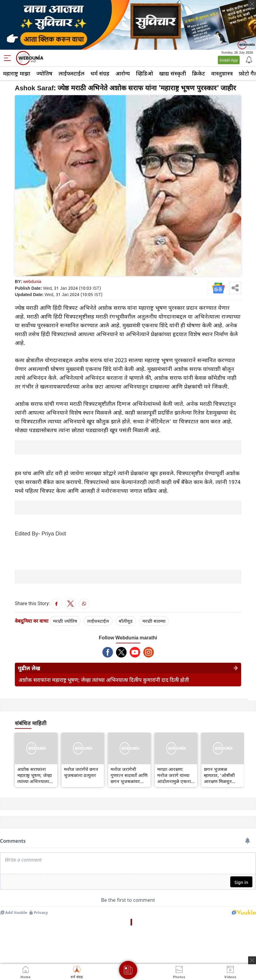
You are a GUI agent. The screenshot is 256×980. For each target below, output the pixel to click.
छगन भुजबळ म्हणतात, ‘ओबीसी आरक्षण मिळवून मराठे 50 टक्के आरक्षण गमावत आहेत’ (219, 775)
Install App (229, 60)
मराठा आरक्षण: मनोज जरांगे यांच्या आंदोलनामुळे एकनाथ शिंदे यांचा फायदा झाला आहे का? (176, 775)
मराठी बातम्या (154, 621)
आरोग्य (123, 73)
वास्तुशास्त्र (222, 73)
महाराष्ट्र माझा (17, 73)
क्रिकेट (199, 73)
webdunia (32, 281)
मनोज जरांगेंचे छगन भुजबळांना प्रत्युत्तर (81, 772)
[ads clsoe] (252, 960)
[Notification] (248, 59)
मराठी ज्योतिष (65, 621)
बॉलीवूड (126, 621)
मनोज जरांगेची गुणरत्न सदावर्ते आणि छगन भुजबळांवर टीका (129, 775)
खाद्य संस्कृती (173, 73)
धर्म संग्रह (100, 73)
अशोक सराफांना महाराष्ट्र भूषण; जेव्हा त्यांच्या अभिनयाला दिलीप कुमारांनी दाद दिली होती (104, 680)
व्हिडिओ (145, 73)
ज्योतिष (44, 73)
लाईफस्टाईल (71, 73)
